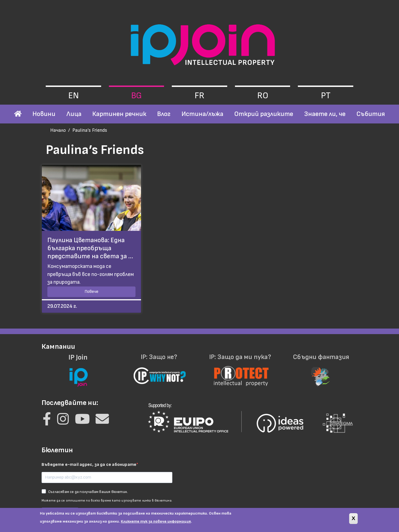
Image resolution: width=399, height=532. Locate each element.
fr (199, 96)
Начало (58, 130)
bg (136, 96)
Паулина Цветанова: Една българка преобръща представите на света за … (90, 248)
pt (326, 96)
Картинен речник (119, 114)
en (73, 96)
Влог (164, 114)
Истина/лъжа (202, 114)
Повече (91, 292)
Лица (74, 114)
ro (263, 96)
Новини (44, 114)
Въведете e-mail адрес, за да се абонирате (89, 465)
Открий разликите (264, 114)
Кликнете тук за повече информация (156, 523)
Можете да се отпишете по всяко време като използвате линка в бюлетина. (107, 501)
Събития (371, 114)
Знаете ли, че (325, 114)
